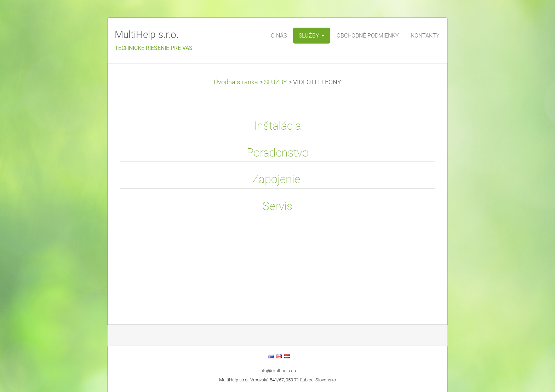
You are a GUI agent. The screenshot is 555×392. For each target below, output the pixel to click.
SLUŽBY (276, 82)
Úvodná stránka (236, 82)
